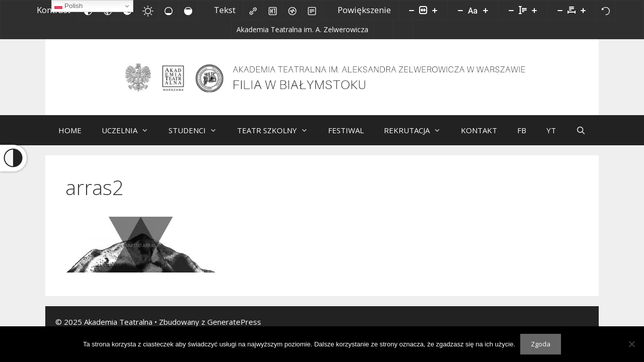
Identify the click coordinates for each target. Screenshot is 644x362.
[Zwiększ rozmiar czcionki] (486, 10)
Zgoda (541, 344)
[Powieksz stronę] (435, 10)
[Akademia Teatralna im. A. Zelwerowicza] (298, 31)
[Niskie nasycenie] (169, 10)
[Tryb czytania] (312, 10)
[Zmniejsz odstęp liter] (560, 10)
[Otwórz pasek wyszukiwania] (581, 130)
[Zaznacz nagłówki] (273, 10)
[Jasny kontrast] (148, 10)
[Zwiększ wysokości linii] (534, 10)
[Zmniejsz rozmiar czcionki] (460, 10)
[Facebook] (407, 31)
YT (551, 130)
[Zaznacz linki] (253, 10)
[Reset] (606, 10)
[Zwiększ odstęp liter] (583, 10)
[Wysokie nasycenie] (188, 10)
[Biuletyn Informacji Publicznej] (383, 29)
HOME (70, 130)
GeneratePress (234, 322)
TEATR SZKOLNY (277, 130)
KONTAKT (479, 130)
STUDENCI (198, 130)
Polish (68, 6)
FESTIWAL (346, 130)
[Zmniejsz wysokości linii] (511, 10)
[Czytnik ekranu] (292, 10)
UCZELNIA (130, 130)
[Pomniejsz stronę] (412, 10)
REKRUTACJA (417, 130)
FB (522, 130)
